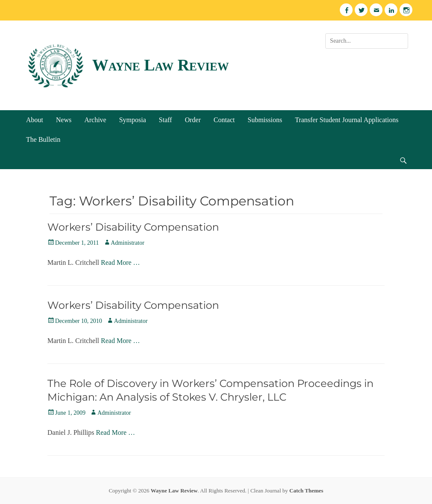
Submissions (265, 120)
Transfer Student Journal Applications (347, 120)
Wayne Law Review (161, 65)
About (35, 120)
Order (193, 120)
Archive (95, 120)
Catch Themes (306, 491)
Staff (165, 120)
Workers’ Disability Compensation (133, 227)
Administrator (128, 243)
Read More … (120, 262)
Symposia (133, 120)
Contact (224, 120)
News (64, 120)
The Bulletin (43, 139)
